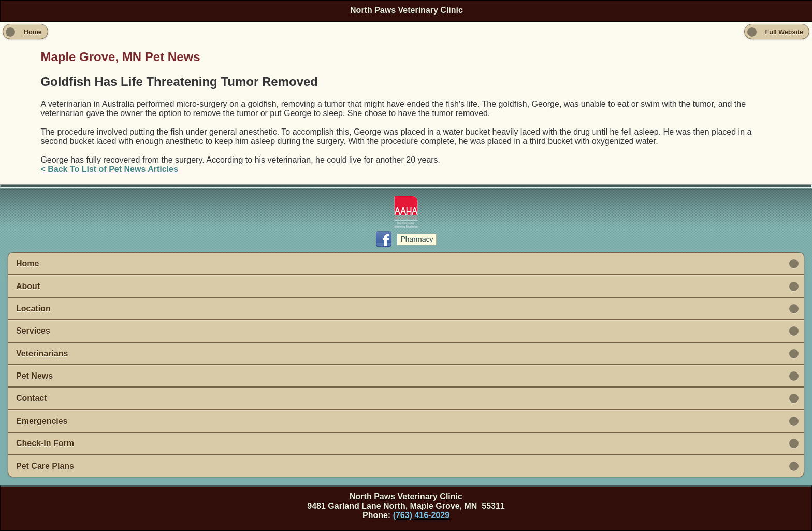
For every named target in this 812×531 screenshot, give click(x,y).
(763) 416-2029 (421, 515)
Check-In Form (45, 443)
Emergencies (42, 421)
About (28, 286)
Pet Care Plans (45, 466)
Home (27, 263)
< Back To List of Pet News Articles (109, 169)
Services (33, 331)
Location (33, 308)
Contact (32, 398)
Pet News (34, 376)
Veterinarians (42, 354)
